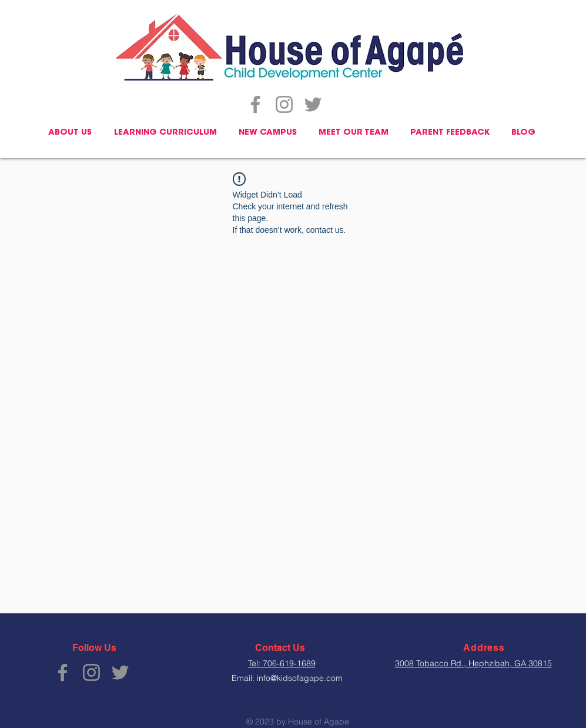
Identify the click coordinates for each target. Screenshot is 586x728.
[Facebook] (255, 104)
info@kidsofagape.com (300, 678)
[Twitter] (313, 104)
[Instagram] (284, 104)
